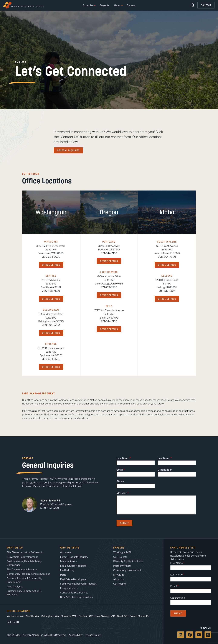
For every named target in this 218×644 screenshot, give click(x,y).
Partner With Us (122, 566)
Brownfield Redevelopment (22, 557)
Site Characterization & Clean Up (25, 552)
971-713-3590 (109, 287)
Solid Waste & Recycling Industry (78, 584)
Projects (104, 6)
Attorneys (66, 552)
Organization (165, 470)
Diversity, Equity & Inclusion (129, 561)
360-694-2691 (51, 257)
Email (120, 470)
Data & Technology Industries (77, 597)
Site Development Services (22, 569)
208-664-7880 (167, 257)
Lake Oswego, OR (105, 616)
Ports (63, 575)
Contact (206, 5)
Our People (119, 584)
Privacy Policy (93, 635)
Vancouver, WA (15, 616)
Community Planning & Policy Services (28, 574)
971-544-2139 (109, 253)
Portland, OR (86, 616)
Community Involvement (127, 570)
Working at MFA (122, 552)
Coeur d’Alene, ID (139, 616)
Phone (120, 481)
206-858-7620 (51, 291)
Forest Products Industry (74, 557)
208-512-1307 (167, 291)
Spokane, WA (69, 616)
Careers (131, 6)
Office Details (51, 265)
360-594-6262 (51, 325)
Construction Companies (74, 593)
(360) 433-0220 (50, 508)
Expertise (89, 6)
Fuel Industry (67, 570)
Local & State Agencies (73, 566)
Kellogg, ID (13, 622)
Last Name (164, 458)
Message (122, 493)
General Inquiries (68, 150)
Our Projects (120, 557)
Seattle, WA (33, 616)
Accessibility (76, 635)
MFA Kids (119, 575)
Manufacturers (68, 561)
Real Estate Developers (73, 579)
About (118, 6)
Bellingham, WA (50, 616)
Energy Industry (69, 588)
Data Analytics (15, 587)
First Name (123, 458)
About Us (118, 579)
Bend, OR (122, 616)
